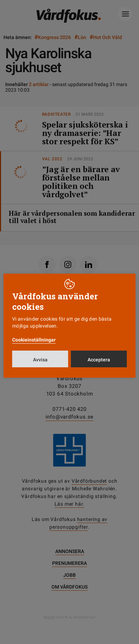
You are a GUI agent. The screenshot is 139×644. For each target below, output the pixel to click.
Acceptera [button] (99, 360)
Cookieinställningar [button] (34, 340)
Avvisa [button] (40, 360)
